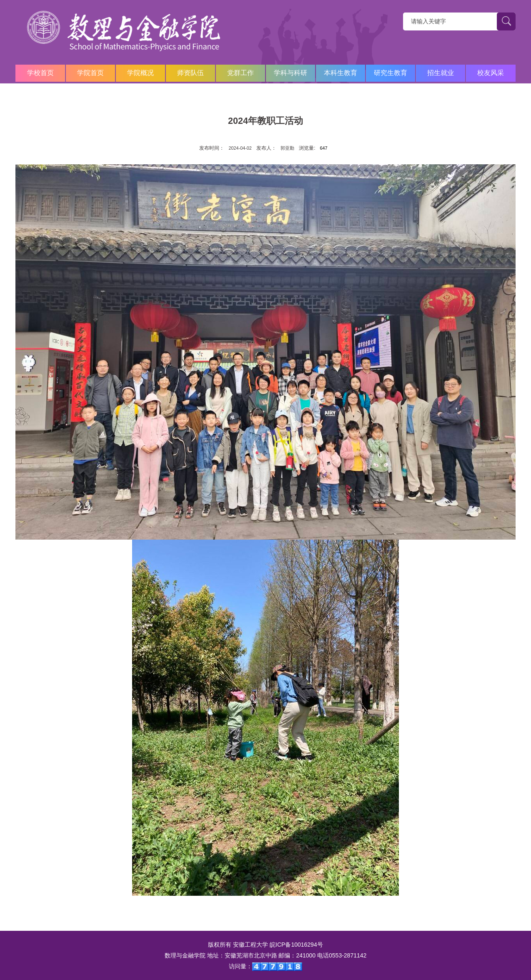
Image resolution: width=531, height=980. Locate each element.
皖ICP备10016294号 (296, 945)
